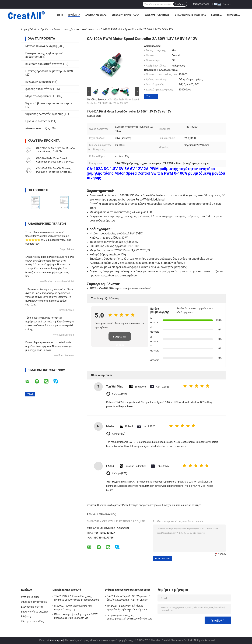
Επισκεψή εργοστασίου (126, 15)
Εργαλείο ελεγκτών (38, 121)
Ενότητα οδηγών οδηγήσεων (145, 505)
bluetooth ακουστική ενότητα (44, 64)
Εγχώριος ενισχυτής (38, 82)
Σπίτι (60, 15)
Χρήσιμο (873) (119, 474)
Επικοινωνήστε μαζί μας (190, 15)
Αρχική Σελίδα (29, 29)
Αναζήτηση (180, 4)
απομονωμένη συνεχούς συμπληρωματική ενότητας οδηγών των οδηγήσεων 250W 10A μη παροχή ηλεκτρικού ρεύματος (129, 617)
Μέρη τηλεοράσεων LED (41, 96)
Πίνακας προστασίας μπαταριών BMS (49, 71)
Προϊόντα (74, 15)
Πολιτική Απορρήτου (51, 640)
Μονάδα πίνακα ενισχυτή (41, 46)
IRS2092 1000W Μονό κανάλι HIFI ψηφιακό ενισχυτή (73, 607)
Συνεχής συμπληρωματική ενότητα (182, 505)
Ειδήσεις (216, 15)
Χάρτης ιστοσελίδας (32, 621)
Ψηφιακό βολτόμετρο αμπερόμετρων (49, 103)
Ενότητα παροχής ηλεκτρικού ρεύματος (76, 29)
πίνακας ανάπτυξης (38, 128)
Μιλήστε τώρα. (202, 4)
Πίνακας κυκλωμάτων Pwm (112, 505)
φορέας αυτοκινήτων (39, 89)
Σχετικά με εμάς (96, 15)
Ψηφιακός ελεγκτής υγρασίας (44, 114)
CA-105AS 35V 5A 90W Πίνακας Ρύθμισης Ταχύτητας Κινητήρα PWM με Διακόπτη (54, 172)
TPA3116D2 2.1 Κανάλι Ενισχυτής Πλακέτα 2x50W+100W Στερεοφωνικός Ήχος (77, 599)
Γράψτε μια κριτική (120, 338)
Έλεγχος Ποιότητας (157, 15)
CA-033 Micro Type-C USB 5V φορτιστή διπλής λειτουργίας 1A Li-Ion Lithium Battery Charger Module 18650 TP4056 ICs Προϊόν (130, 599)
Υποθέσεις (233, 15)
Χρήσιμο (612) (119, 394)
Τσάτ (149, 96)
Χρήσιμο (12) (119, 434)
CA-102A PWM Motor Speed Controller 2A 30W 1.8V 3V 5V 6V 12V (54, 162)
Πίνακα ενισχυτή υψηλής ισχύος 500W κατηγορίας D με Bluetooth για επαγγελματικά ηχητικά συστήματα (76, 617)
